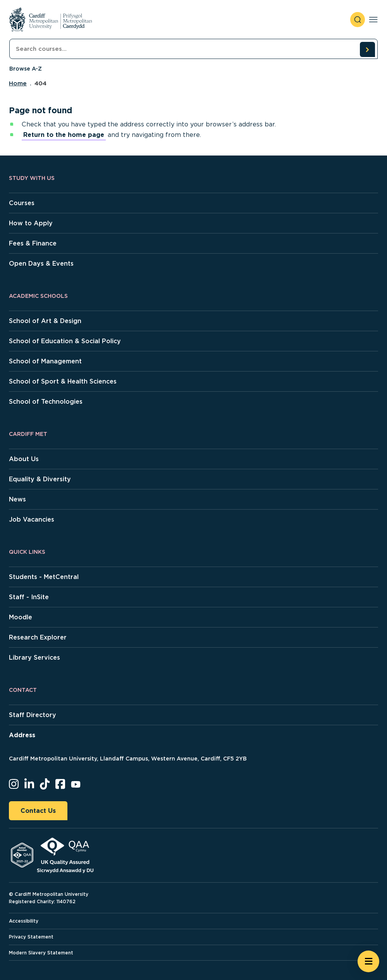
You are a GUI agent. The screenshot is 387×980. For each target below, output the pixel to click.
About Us (24, 459)
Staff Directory (33, 715)
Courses (22, 203)
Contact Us (38, 811)
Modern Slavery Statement (41, 953)
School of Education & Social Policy (65, 341)
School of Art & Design (45, 321)
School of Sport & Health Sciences (63, 381)
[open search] (358, 20)
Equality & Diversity (40, 479)
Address (22, 735)
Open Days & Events (41, 264)
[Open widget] (368, 961)
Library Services (34, 658)
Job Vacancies (32, 519)
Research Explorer (38, 637)
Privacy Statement (31, 937)
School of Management (45, 361)
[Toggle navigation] (373, 20)
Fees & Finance (33, 243)
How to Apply (31, 223)
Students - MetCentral (44, 577)
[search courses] (367, 49)
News (17, 499)
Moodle (21, 617)
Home (18, 83)
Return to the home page (64, 135)
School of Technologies (46, 402)
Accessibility (24, 921)
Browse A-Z (26, 69)
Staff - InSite (29, 597)
